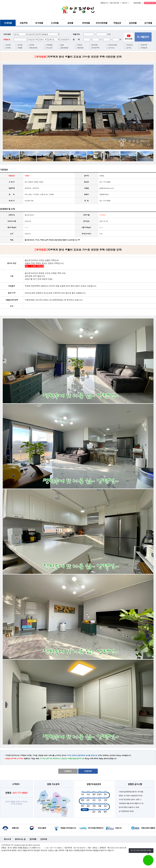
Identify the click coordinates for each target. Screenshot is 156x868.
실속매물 (133, 23)
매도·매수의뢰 (115, 3)
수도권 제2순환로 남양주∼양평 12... (131, 800)
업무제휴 (33, 839)
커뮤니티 (125, 3)
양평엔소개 (104, 3)
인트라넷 (44, 839)
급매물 (70, 23)
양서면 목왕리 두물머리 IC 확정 (129, 807)
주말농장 (117, 23)
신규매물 (55, 23)
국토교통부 (42, 828)
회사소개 (7, 839)
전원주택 (24, 23)
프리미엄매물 (102, 23)
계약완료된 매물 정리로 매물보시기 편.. (132, 804)
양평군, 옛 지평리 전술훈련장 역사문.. (131, 796)
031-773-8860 (105, 201)
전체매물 (8, 23)
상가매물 (148, 23)
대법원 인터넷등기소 (68, 828)
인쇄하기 (68, 771)
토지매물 (39, 23)
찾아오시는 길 (20, 839)
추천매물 (86, 23)
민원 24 (118, 828)
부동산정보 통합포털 (148, 830)
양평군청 (15, 828)
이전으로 (88, 771)
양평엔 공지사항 (135, 784)
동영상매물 (137, 3)
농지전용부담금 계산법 (126, 811)
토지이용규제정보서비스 (96, 830)
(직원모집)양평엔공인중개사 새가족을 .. (132, 792)
